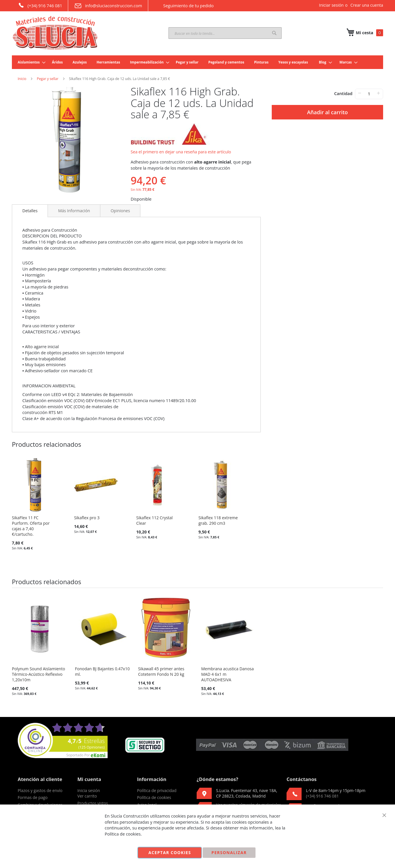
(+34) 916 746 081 (40, 5)
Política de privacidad (157, 790)
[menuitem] (30, 62)
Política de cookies (154, 797)
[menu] (197, 62)
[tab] (30, 211)
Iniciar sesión (331, 5)
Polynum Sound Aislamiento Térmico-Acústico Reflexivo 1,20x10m (38, 674)
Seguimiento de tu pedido (184, 6)
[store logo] (55, 33)
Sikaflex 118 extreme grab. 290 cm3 (218, 520)
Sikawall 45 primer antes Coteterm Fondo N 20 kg (161, 671)
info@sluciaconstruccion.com (108, 6)
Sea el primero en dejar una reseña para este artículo (181, 152)
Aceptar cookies (170, 852)
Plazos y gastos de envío (40, 790)
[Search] (274, 33)
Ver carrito (87, 796)
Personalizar (229, 852)
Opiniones (120, 211)
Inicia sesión (89, 790)
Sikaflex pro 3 (87, 518)
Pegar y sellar (48, 79)
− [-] (359, 93)
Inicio (22, 79)
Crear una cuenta (367, 5)
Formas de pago (33, 797)
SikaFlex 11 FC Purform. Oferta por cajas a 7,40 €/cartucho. (31, 526)
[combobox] (225, 33)
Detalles (30, 211)
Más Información (74, 211)
